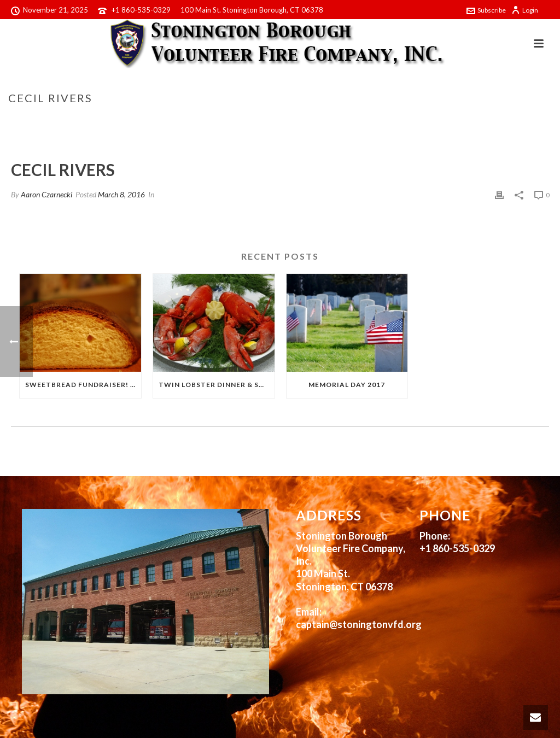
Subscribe (486, 10)
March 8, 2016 (121, 194)
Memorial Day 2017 (347, 385)
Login (525, 10)
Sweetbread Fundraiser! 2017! (83, 385)
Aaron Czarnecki (46, 194)
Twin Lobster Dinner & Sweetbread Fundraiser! (217, 385)
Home (432, 121)
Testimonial (471, 121)
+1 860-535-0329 (141, 10)
